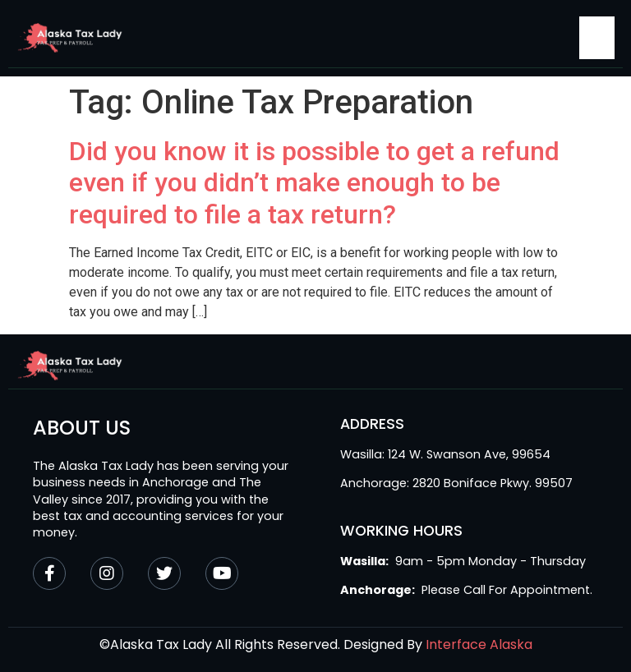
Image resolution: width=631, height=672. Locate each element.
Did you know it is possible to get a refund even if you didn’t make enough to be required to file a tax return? (314, 183)
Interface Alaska (479, 644)
